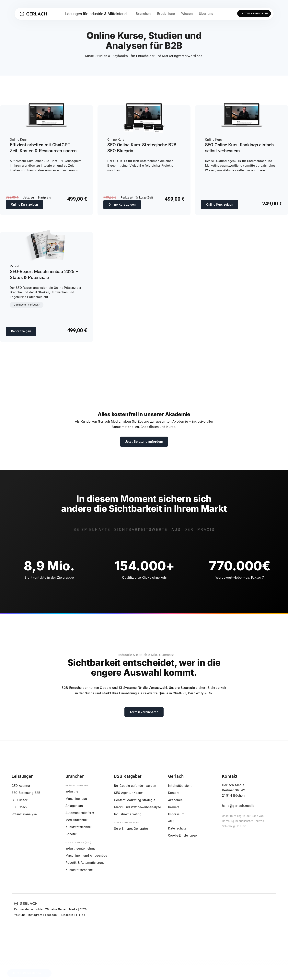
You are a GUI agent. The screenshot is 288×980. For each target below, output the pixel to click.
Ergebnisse (166, 14)
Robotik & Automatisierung (85, 863)
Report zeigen (21, 331)
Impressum (176, 814)
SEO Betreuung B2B (26, 793)
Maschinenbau (76, 799)
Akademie (175, 800)
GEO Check (20, 800)
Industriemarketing (128, 814)
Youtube (20, 915)
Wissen (187, 14)
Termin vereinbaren (254, 13)
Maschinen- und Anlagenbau (86, 856)
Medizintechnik (77, 820)
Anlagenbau (74, 806)
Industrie (72, 791)
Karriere (174, 807)
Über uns (206, 14)
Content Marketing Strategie (135, 800)
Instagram (35, 915)
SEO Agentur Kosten (129, 793)
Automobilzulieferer (80, 813)
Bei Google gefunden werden (135, 786)
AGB (171, 821)
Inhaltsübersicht (180, 786)
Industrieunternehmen (81, 848)
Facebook (52, 915)
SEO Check (20, 807)
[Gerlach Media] (33, 14)
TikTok (80, 915)
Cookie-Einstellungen (183, 835)
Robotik (71, 834)
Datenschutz (177, 828)
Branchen (143, 14)
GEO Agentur (21, 786)
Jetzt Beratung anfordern (144, 442)
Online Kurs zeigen (25, 205)
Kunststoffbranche (79, 870)
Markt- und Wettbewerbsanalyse (137, 807)
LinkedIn (67, 915)
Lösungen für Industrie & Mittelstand (96, 14)
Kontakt (174, 793)
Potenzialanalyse (24, 814)
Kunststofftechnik (79, 827)
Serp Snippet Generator (131, 829)
